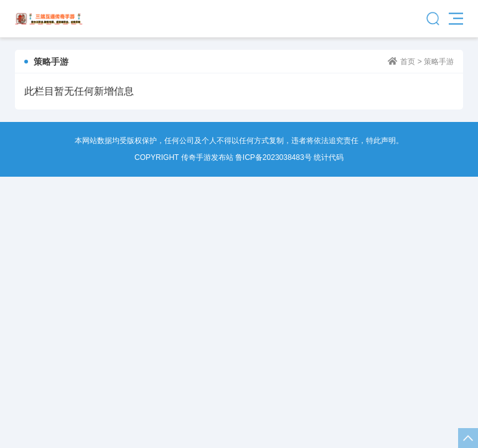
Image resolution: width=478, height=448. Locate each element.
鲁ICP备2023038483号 (274, 157)
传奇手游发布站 (49, 19)
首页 (408, 62)
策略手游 (439, 62)
